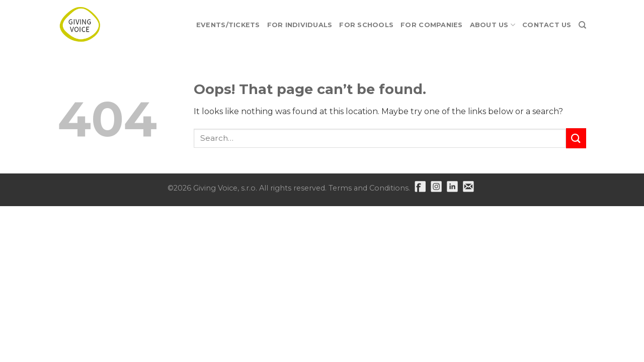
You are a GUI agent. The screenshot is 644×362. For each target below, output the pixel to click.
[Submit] (576, 138)
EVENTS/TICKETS (228, 25)
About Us (493, 25)
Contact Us (547, 25)
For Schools (366, 25)
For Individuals (300, 25)
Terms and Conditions (369, 188)
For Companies (431, 25)
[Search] (582, 25)
